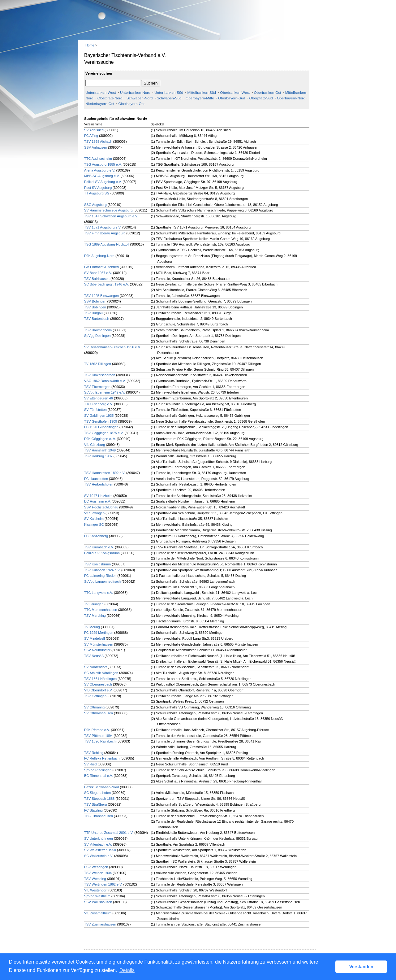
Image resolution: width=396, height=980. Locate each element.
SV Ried (90, 764)
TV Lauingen (94, 604)
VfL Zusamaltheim (98, 913)
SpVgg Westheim (97, 896)
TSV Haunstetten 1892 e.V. (105, 473)
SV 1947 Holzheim (98, 496)
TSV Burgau (93, 313)
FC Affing (91, 136)
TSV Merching (95, 616)
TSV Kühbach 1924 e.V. (102, 570)
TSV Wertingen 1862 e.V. (103, 884)
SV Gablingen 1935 (99, 416)
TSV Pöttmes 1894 (98, 736)
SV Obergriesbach (98, 684)
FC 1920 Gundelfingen (101, 427)
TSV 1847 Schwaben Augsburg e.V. (111, 216)
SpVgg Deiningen (97, 336)
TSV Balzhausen (97, 279)
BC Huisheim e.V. (97, 501)
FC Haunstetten (96, 479)
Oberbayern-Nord (291, 98)
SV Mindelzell (95, 638)
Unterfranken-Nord (135, 93)
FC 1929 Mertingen (99, 633)
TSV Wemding (95, 879)
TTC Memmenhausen (101, 610)
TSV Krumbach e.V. (99, 547)
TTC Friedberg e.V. (99, 404)
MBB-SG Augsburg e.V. (102, 176)
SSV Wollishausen (98, 902)
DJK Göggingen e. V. (100, 439)
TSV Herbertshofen (99, 484)
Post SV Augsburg (98, 188)
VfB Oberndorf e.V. (98, 690)
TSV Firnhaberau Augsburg (105, 233)
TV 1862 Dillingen (98, 364)
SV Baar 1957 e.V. (98, 273)
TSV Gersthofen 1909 (101, 421)
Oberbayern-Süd (232, 98)
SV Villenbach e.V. (99, 844)
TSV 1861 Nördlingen (100, 679)
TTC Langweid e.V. (99, 593)
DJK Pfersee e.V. (97, 730)
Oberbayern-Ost (131, 104)
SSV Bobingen (95, 301)
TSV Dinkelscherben (100, 375)
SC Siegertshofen (97, 793)
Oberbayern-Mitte (200, 98)
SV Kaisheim (94, 519)
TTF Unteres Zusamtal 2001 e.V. (109, 833)
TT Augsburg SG (97, 193)
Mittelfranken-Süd (201, 93)
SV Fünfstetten (95, 410)
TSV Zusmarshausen (100, 924)
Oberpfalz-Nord (110, 98)
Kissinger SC (94, 525)
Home (90, 45)
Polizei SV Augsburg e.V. (103, 182)
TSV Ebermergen (97, 387)
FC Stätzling (93, 810)
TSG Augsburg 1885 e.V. (103, 164)
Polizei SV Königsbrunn (102, 553)
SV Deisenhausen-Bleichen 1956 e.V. (112, 347)
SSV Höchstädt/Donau (101, 507)
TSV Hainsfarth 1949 (100, 450)
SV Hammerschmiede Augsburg (108, 210)
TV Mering (92, 627)
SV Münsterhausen (99, 644)
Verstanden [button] (361, 967)
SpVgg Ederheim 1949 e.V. (105, 392)
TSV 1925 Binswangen (101, 296)
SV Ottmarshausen (99, 713)
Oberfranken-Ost (268, 93)
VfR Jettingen (94, 513)
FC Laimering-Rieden (100, 576)
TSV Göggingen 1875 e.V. (104, 433)
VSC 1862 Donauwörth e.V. (105, 381)
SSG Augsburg (95, 205)
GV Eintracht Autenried (101, 267)
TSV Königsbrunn (97, 564)
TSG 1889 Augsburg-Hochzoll (107, 244)
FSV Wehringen (96, 867)
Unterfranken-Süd (169, 93)
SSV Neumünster (97, 650)
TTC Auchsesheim (98, 159)
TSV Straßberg (95, 804)
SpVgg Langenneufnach (102, 581)
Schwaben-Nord (140, 98)
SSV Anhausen (96, 147)
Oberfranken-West (235, 93)
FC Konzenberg (96, 536)
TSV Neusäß (94, 656)
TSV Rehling (94, 753)
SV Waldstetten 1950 (100, 850)
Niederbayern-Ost (100, 104)
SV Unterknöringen (99, 838)
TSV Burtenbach (97, 319)
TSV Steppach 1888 (99, 799)
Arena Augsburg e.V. (100, 170)
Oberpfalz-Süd (261, 98)
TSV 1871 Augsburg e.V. (103, 227)
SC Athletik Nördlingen (101, 673)
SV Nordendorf (95, 667)
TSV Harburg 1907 (98, 456)
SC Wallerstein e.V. (99, 856)
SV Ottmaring (94, 707)
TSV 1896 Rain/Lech (100, 741)
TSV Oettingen (95, 696)
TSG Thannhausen (99, 816)
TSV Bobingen (95, 307)
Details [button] (127, 970)
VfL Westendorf (96, 890)
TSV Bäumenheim (98, 330)
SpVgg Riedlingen (98, 770)
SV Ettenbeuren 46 (99, 398)
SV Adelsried (94, 130)
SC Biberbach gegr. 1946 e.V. (107, 284)
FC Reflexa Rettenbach (102, 758)
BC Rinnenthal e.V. (99, 776)
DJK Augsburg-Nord (99, 256)
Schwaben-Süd (169, 98)
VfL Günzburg (95, 445)
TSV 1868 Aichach (98, 142)
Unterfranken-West (101, 93)
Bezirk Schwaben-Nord (102, 787)
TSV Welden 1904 (98, 873)
